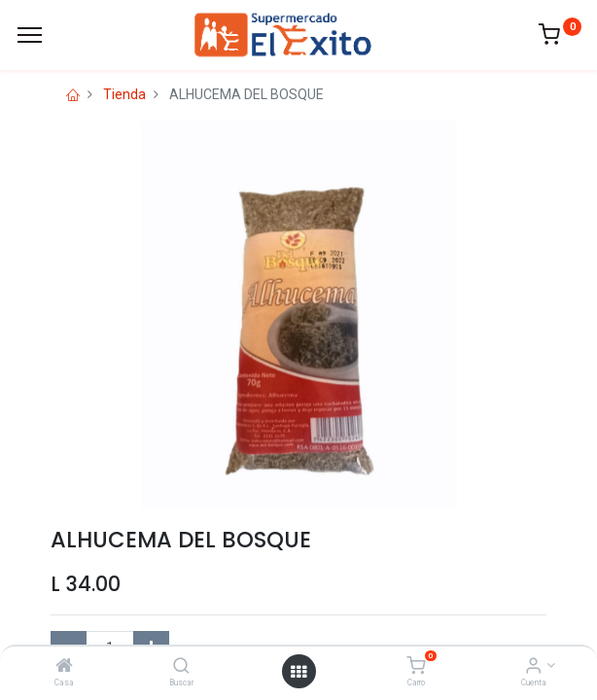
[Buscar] (181, 667)
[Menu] (30, 35)
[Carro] (416, 667)
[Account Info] (533, 667)
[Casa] (64, 667)
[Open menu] (298, 672)
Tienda (124, 94)
